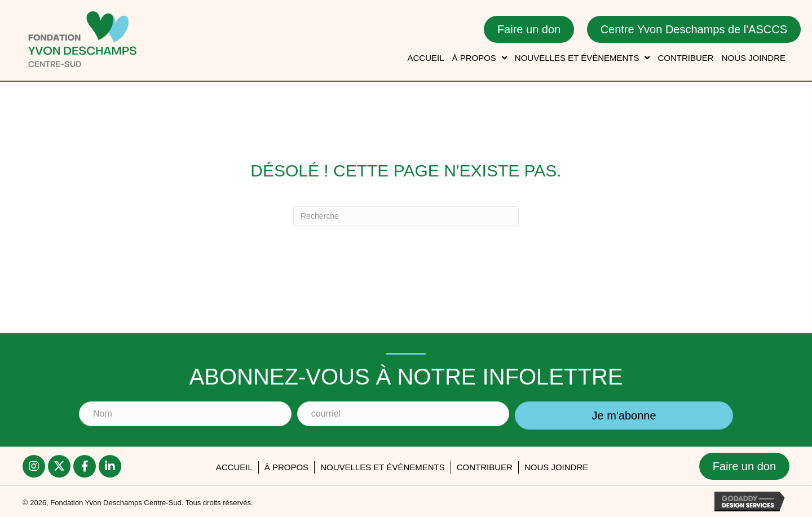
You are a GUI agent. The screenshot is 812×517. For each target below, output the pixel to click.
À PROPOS (286, 467)
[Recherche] (406, 216)
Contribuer (485, 467)
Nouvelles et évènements (383, 467)
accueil (234, 467)
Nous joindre (556, 467)
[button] (34, 466)
